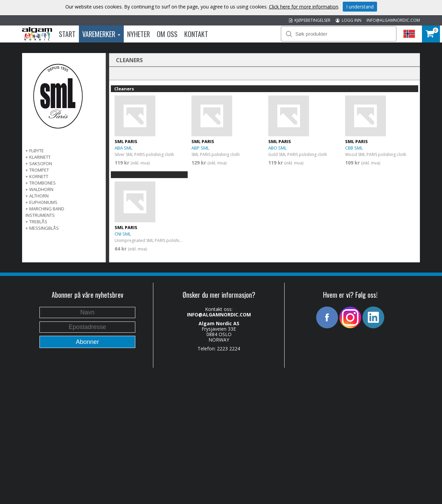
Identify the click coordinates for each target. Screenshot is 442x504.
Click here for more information (304, 7)
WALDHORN (41, 189)
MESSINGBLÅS (44, 228)
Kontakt (196, 34)
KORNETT (39, 176)
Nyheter (139, 34)
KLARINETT (40, 157)
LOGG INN (348, 20)
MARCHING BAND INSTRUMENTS (45, 212)
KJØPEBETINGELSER (310, 20)
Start (67, 34)
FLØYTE (37, 151)
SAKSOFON (41, 163)
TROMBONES (42, 183)
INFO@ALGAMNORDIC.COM (393, 20)
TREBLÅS (38, 222)
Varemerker (101, 34)
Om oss (167, 34)
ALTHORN (39, 196)
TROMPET (39, 170)
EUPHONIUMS (43, 202)
